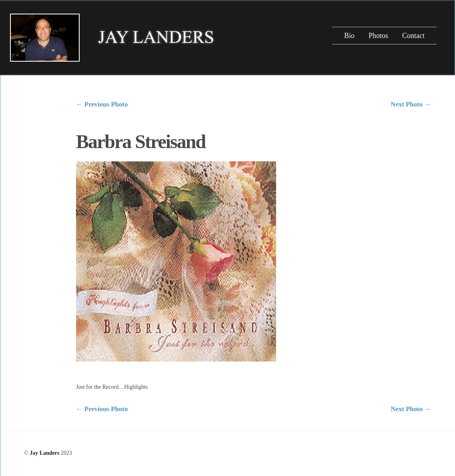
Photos (378, 36)
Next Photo (411, 104)
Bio (349, 36)
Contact (413, 36)
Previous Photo (102, 104)
